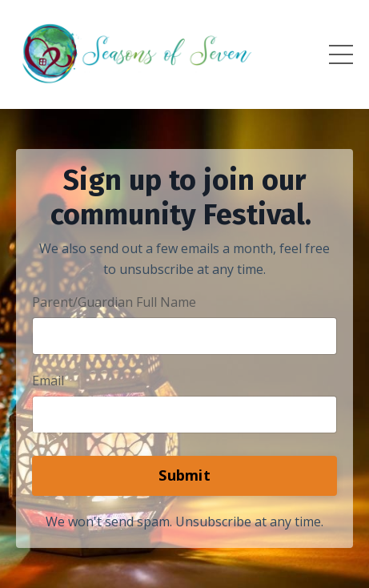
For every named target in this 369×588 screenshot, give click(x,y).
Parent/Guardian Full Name (114, 302)
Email (48, 381)
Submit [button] (184, 475)
